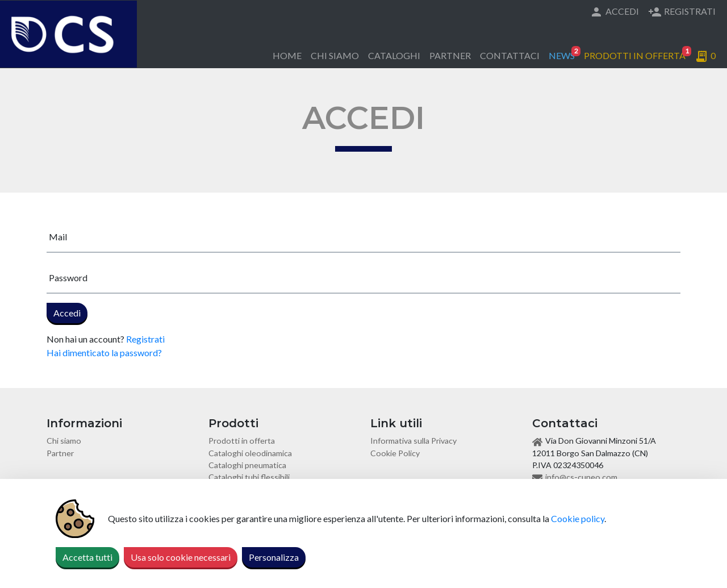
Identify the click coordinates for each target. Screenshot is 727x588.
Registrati (682, 12)
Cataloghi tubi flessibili (249, 477)
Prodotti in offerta (637, 53)
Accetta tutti (87, 557)
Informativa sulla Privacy (413, 441)
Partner (450, 55)
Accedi (614, 12)
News (564, 53)
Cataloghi (394, 55)
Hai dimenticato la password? (104, 353)
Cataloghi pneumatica (247, 465)
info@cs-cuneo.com (581, 477)
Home (287, 55)
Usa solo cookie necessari (181, 557)
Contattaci (510, 55)
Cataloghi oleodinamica (250, 453)
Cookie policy (578, 518)
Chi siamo (335, 55)
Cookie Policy (395, 453)
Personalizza (274, 557)
